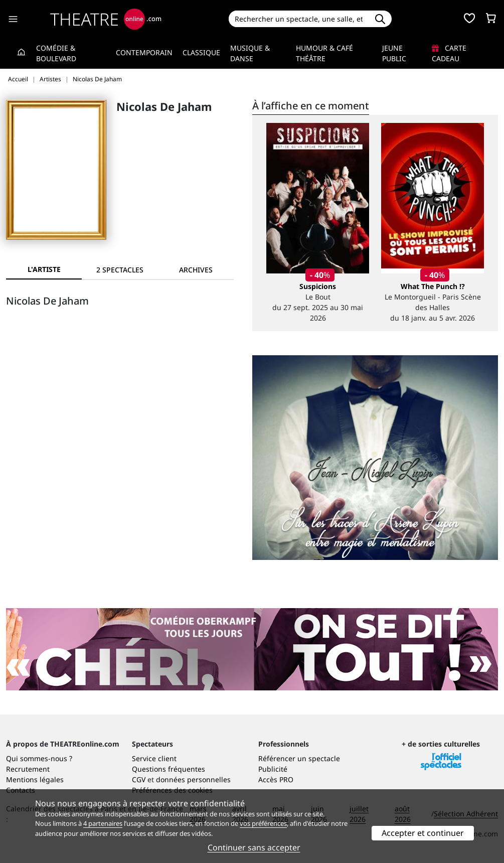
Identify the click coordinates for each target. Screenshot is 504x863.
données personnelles (193, 779)
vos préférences (263, 823)
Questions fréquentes (169, 769)
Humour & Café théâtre (324, 53)
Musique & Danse (250, 53)
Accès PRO (276, 779)
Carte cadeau (449, 53)
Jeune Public (394, 53)
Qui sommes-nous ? (39, 758)
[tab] (120, 270)
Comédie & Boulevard (56, 53)
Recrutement (28, 769)
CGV (139, 779)
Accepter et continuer (423, 833)
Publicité (273, 769)
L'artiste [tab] (44, 269)
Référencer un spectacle (299, 758)
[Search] (298, 19)
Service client (154, 758)
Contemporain (144, 52)
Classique (201, 52)
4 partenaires (103, 823)
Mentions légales (35, 779)
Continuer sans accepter (254, 847)
